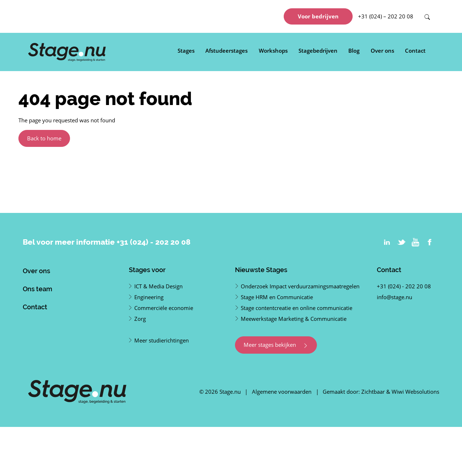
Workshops (273, 51)
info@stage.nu (395, 297)
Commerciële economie (164, 308)
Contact (415, 51)
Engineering (149, 297)
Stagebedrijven (318, 51)
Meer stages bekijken (276, 345)
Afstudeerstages (226, 51)
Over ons (382, 51)
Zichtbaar (373, 392)
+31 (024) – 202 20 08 (386, 16)
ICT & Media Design (158, 286)
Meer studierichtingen (162, 340)
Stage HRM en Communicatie (277, 297)
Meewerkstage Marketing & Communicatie (294, 319)
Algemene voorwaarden (282, 392)
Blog (354, 51)
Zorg (140, 319)
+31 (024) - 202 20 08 (154, 242)
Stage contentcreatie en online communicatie (297, 308)
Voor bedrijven (318, 16)
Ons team (38, 289)
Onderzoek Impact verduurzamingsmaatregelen (300, 286)
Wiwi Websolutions (415, 392)
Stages (186, 51)
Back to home (44, 138)
